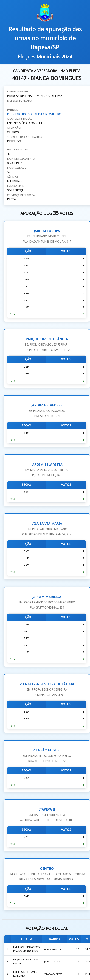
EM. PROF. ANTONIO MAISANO (25, 974)
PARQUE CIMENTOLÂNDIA (47, 344)
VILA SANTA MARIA (47, 529)
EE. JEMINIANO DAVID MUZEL (26, 961)
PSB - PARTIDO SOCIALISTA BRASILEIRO (34, 114)
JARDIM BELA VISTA (47, 470)
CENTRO (47, 874)
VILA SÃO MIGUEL (47, 755)
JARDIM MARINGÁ (47, 602)
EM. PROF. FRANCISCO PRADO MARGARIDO (26, 949)
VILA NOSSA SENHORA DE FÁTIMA (47, 689)
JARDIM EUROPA (47, 236)
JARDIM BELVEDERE (47, 410)
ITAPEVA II (47, 815)
